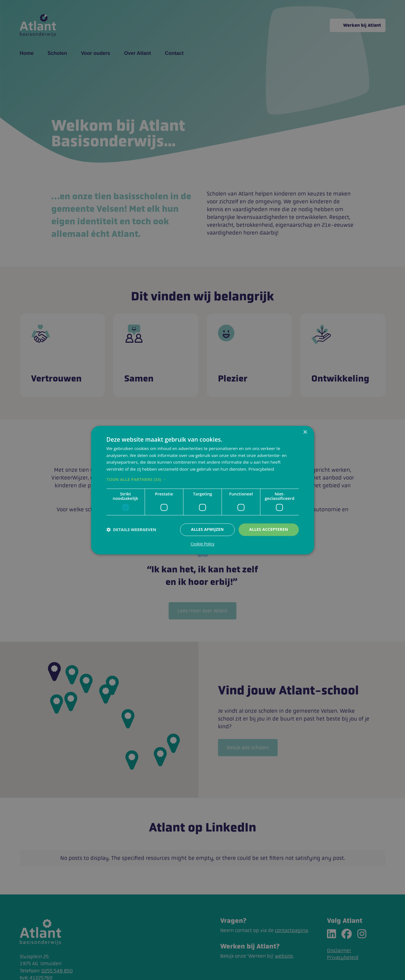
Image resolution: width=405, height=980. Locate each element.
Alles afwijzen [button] (207, 529)
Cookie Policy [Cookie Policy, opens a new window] (203, 544)
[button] (203, 479)
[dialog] (203, 490)
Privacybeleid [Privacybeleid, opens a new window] (261, 469)
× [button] (305, 432)
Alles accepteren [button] (269, 529)
